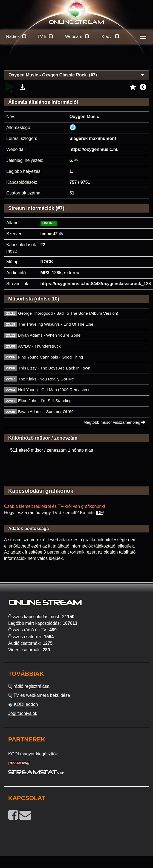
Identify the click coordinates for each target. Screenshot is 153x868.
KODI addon (23, 704)
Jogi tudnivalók (23, 713)
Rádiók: (16, 37)
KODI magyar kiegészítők (33, 754)
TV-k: (45, 37)
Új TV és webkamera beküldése (39, 695)
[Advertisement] (77, 60)
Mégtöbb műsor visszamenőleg (115, 422)
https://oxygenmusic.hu (94, 149)
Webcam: (77, 37)
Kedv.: (110, 37)
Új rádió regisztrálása (29, 686)
